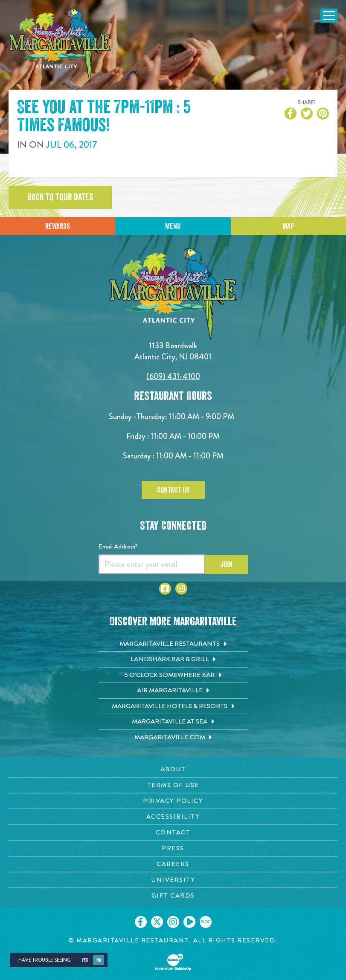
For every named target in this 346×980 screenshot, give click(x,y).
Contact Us (173, 490)
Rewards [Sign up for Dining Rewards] (58, 226)
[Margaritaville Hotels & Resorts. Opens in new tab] (173, 706)
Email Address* (118, 546)
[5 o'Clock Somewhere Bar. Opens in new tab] (173, 675)
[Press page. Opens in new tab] (173, 848)
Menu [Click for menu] (173, 226)
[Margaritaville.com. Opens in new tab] (173, 738)
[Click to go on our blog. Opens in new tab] (206, 922)
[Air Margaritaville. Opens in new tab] (173, 691)
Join (226, 564)
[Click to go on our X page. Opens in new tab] (157, 922)
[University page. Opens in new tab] (173, 880)
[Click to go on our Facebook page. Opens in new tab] (141, 922)
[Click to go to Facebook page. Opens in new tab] (165, 589)
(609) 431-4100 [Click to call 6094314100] (173, 376)
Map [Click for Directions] (288, 226)
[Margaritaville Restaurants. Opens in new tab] (173, 644)
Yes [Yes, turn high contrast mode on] (85, 960)
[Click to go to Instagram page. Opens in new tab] (181, 589)
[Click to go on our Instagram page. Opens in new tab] (173, 922)
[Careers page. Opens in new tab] (173, 864)
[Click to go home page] (60, 45)
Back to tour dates (60, 197)
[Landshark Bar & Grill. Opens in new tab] (173, 659)
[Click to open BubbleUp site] (173, 962)
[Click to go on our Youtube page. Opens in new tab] (189, 922)
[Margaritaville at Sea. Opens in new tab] (173, 722)
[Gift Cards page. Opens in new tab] (173, 896)
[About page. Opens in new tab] (173, 769)
